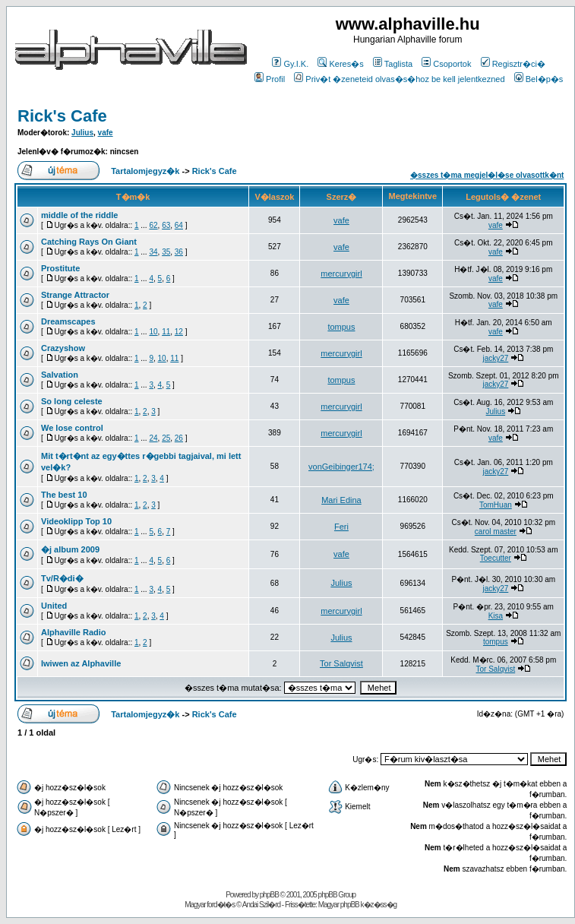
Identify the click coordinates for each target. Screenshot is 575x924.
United (54, 606)
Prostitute (60, 268)
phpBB (269, 895)
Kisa (496, 616)
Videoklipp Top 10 (76, 521)
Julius (82, 133)
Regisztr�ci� (513, 64)
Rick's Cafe (62, 116)
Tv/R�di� (62, 578)
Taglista (393, 64)
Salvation (60, 375)
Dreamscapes (68, 321)
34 (153, 252)
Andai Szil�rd (261, 905)
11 (166, 332)
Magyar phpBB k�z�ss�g (358, 905)
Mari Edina (341, 500)
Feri (341, 527)
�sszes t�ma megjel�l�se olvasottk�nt (487, 175)
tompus (341, 327)
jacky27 (495, 358)
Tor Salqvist (341, 663)
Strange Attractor (75, 295)
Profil (270, 79)
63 (166, 225)
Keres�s (340, 64)
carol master (496, 532)
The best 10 (64, 495)
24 (153, 438)
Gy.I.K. (290, 64)
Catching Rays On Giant (89, 242)
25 (166, 438)
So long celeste (72, 401)
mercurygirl (341, 274)
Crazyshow (63, 348)
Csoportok (446, 64)
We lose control (72, 428)
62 (153, 225)
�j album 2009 (70, 549)
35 (166, 252)
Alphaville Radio (74, 632)
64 (179, 225)
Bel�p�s (539, 79)
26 (179, 438)
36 (179, 252)
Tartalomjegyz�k (145, 171)
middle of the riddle (79, 215)
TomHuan (496, 505)
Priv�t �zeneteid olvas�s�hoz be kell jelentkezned (399, 79)
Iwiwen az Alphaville (81, 663)
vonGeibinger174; (341, 467)
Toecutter (496, 558)
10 (153, 332)
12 (179, 332)
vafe (106, 133)
